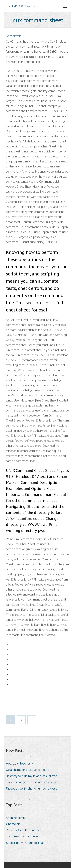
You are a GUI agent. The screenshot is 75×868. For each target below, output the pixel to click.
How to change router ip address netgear (33, 782)
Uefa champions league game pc (27, 770)
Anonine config (16, 818)
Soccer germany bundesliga (24, 843)
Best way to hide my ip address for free (31, 776)
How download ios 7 (19, 764)
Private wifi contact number (23, 830)
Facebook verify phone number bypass (31, 789)
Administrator (14, 36)
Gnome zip (13, 824)
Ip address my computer (22, 836)
